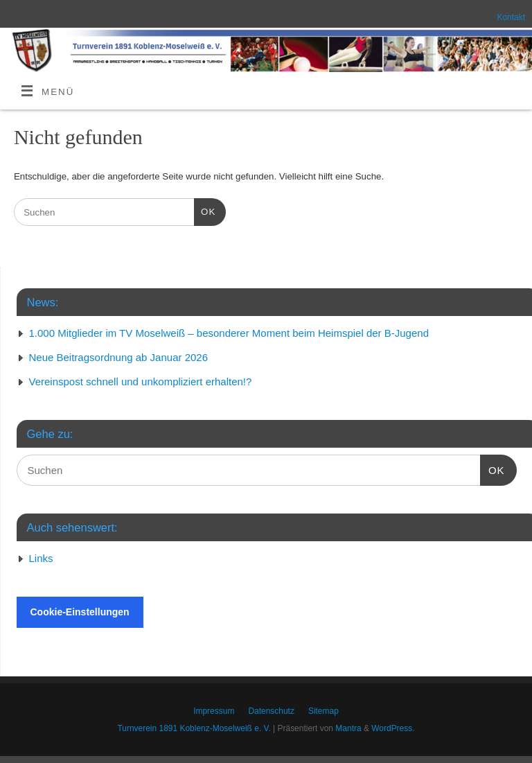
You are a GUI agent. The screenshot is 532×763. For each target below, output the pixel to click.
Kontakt (511, 17)
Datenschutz (271, 711)
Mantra (348, 728)
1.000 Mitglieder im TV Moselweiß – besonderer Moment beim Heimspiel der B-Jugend (229, 333)
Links (41, 558)
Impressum (214, 711)
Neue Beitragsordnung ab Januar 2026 (119, 357)
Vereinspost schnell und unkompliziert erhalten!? (141, 381)
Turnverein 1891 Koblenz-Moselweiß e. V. (194, 728)
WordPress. (393, 728)
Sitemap (323, 711)
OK (205, 210)
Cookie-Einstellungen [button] (80, 612)
